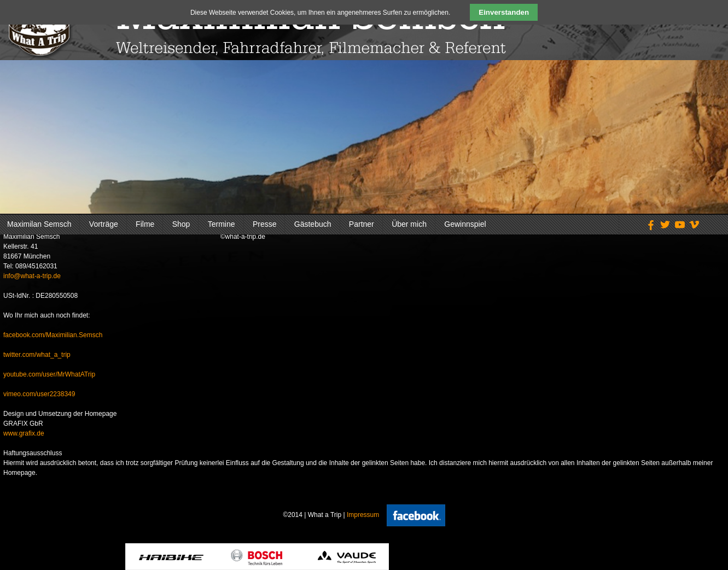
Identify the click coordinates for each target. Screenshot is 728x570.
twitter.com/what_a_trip (37, 355)
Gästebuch (313, 224)
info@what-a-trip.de (32, 276)
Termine (222, 224)
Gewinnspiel (465, 224)
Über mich (409, 224)
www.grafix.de (24, 433)
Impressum (363, 515)
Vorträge (104, 224)
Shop (181, 224)
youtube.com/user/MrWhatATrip (49, 374)
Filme (145, 224)
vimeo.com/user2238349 (39, 394)
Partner (362, 224)
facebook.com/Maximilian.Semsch (53, 335)
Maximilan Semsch (39, 224)
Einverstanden (504, 12)
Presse (265, 224)
